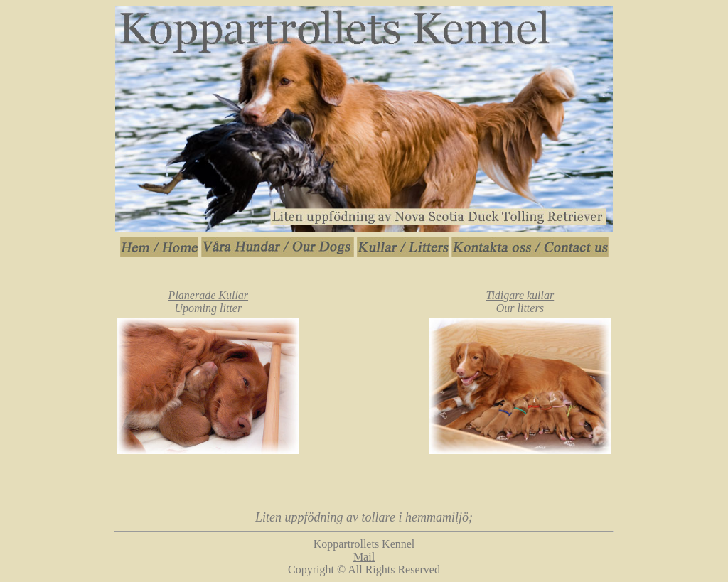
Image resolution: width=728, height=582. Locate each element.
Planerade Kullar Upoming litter (208, 302)
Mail (364, 557)
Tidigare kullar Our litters (520, 302)
